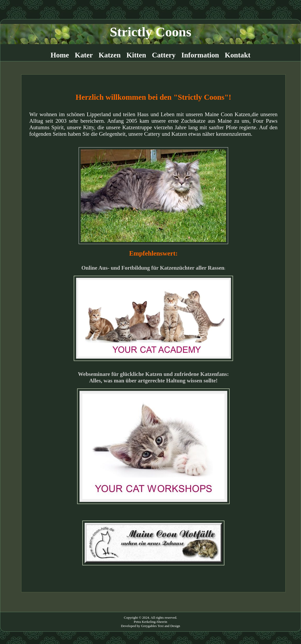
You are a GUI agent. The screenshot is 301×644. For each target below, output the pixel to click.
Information (200, 55)
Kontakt (238, 55)
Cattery (164, 55)
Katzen (110, 55)
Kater (84, 55)
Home (60, 55)
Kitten (136, 55)
